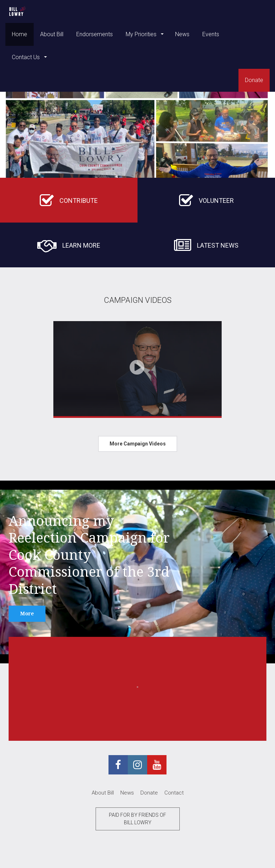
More (27, 614)
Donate (254, 80)
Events (211, 34)
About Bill (52, 34)
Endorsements (95, 34)
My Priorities (142, 34)
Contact (174, 793)
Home (20, 34)
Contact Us (26, 57)
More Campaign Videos (138, 444)
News (182, 34)
